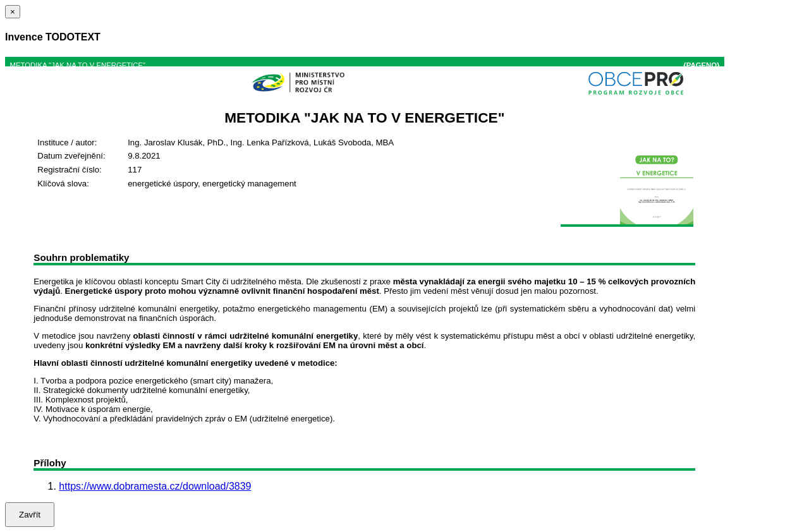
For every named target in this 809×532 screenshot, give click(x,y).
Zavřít (30, 515)
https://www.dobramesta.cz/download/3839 (155, 486)
